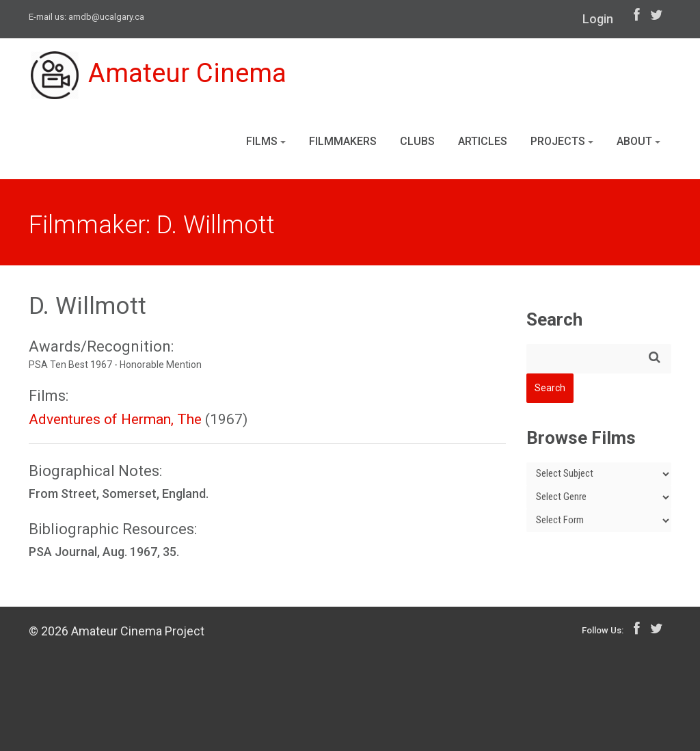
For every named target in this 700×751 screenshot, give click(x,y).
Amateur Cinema (161, 77)
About (638, 143)
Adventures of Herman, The (115, 419)
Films (266, 143)
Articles (483, 143)
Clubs (417, 143)
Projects (562, 143)
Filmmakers (343, 143)
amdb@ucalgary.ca (106, 17)
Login (598, 19)
